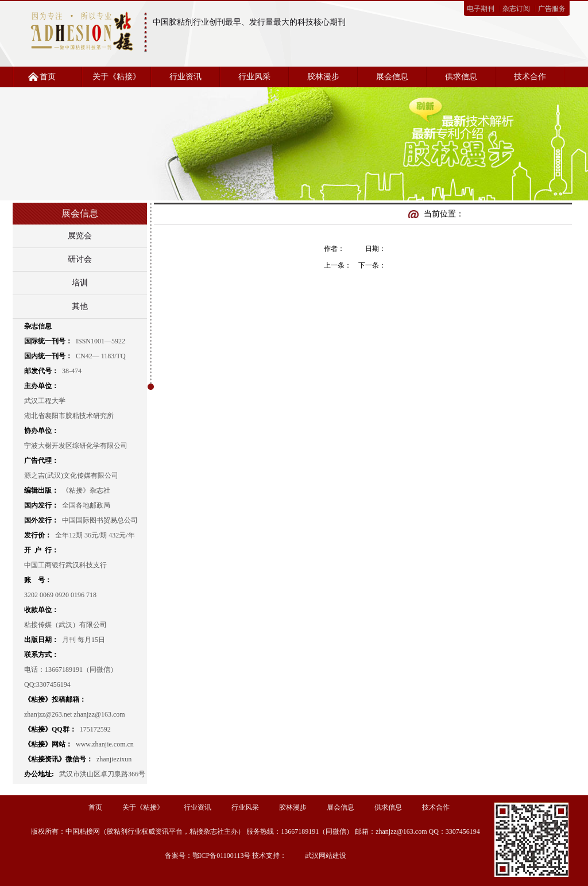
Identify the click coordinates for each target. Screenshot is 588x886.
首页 (48, 77)
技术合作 (530, 77)
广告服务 (552, 9)
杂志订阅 (516, 9)
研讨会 (80, 259)
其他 (80, 306)
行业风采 (254, 77)
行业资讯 (185, 77)
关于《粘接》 (117, 77)
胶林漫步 (323, 77)
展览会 (80, 236)
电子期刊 (481, 9)
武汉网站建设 (326, 856)
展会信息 (392, 77)
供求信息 (461, 77)
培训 (80, 283)
